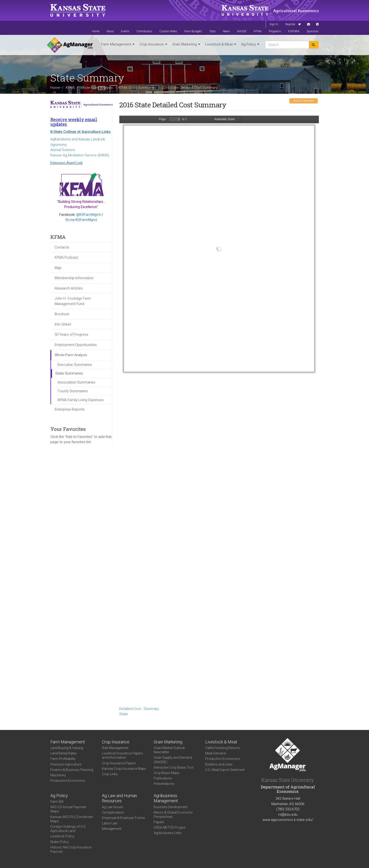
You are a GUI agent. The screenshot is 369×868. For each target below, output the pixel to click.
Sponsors (313, 31)
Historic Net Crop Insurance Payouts (71, 849)
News (226, 31)
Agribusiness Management (166, 798)
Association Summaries (76, 382)
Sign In (274, 24)
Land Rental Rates (64, 753)
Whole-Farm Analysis (96, 87)
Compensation (113, 812)
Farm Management (118, 44)
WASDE (242, 31)
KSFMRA (294, 31)
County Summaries (73, 391)
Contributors (144, 31)
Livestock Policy (62, 836)
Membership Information (74, 278)
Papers (159, 822)
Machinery (58, 775)
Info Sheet (63, 324)
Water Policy (60, 842)
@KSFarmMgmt (88, 215)
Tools (213, 31)
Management (112, 829)
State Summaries (69, 373)
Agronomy (58, 145)
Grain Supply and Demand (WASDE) (173, 760)
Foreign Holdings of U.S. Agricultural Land (68, 829)
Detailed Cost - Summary (139, 709)
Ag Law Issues (113, 807)
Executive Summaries (75, 365)
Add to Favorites (304, 101)
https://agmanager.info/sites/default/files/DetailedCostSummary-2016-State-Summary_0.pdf (219, 410)
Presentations (164, 784)
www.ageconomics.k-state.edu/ (288, 820)
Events (125, 31)
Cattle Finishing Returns (223, 748)
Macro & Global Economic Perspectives (173, 815)
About (110, 31)
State (124, 714)
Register (290, 24)
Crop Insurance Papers (119, 763)
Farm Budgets (193, 31)
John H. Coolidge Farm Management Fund (73, 301)
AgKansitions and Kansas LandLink (78, 139)
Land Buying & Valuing (67, 748)
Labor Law (110, 823)
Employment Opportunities (76, 345)
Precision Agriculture (66, 764)
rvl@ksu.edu (288, 815)
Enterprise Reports (70, 409)
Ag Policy (250, 44)
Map (58, 268)
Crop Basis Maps (166, 773)
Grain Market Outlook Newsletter (169, 750)
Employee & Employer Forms (123, 818)
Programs (275, 31)
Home (96, 31)
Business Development (171, 807)
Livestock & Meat (221, 44)
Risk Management (115, 748)
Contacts (62, 247)
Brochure (62, 314)
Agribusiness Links (168, 833)
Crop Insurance (153, 44)
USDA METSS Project (169, 827)
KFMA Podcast (66, 257)
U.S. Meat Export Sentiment (225, 770)
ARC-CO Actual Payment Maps (68, 809)
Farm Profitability (63, 759)
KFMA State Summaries (137, 87)
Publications (163, 778)
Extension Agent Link (66, 163)
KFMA (258, 31)
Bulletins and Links (219, 764)
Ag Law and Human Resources (119, 798)
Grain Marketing (186, 44)
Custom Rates (168, 31)
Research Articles (69, 288)
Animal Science (63, 150)
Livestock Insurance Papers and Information (122, 755)
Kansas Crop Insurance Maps (124, 769)
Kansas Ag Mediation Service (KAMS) (80, 155)
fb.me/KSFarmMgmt (81, 220)
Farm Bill (57, 802)
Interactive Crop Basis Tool (174, 767)
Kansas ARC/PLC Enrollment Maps (72, 819)
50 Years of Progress (71, 334)
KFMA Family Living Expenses (81, 400)
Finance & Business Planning (72, 770)
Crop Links (110, 774)
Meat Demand (215, 753)
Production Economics (68, 781)
